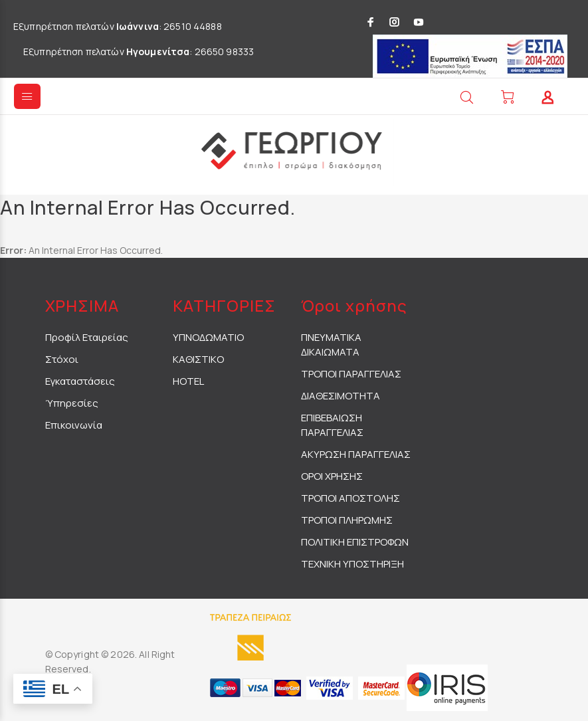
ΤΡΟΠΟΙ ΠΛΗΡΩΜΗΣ (347, 520)
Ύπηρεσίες (72, 403)
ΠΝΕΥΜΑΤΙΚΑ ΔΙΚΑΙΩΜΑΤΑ (331, 345)
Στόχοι (62, 359)
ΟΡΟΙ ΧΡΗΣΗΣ (332, 476)
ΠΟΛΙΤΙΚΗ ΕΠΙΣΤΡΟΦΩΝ (355, 542)
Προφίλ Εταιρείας (87, 337)
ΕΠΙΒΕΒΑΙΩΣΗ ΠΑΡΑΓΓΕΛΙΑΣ (332, 425)
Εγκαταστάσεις (80, 381)
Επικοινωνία (74, 425)
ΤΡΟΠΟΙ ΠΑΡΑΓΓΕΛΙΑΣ (351, 374)
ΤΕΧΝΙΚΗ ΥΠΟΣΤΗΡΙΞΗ (352, 564)
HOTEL (188, 381)
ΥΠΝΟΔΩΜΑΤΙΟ (208, 337)
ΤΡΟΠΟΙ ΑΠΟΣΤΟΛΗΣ (350, 498)
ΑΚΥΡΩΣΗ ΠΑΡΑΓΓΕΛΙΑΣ (356, 454)
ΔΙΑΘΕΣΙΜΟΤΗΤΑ (341, 396)
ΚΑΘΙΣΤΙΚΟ (198, 359)
